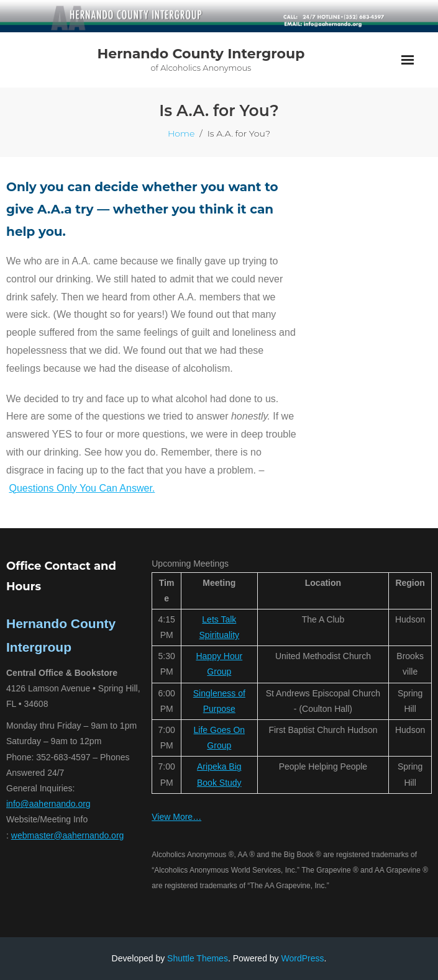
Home (181, 133)
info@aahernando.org (48, 804)
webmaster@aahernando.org (68, 835)
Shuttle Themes (198, 958)
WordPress (303, 958)
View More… (176, 817)
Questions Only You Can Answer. (82, 488)
